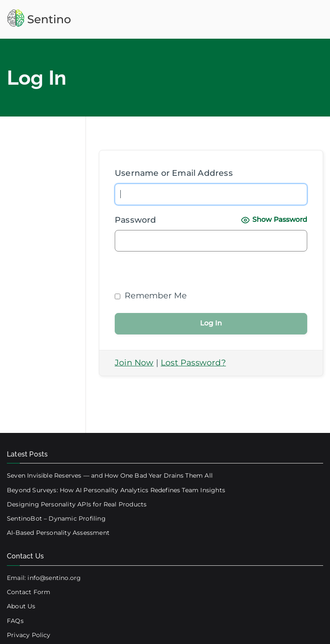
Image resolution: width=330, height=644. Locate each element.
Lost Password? (193, 363)
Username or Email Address (174, 173)
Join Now (134, 363)
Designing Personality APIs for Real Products (77, 504)
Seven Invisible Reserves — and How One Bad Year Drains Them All (110, 475)
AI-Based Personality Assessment (58, 533)
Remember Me (151, 296)
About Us (21, 606)
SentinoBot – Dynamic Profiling (56, 518)
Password (136, 220)
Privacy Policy (29, 635)
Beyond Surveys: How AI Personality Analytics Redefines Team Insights (116, 490)
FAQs (15, 621)
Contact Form (29, 592)
